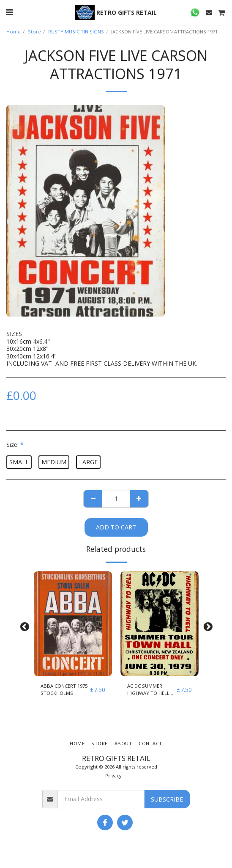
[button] (9, 12)
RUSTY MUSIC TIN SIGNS (76, 32)
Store (34, 32)
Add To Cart (116, 527)
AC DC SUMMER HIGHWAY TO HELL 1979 (148, 690)
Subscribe (167, 799)
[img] (73, 624)
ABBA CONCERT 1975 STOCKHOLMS (64, 689)
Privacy (113, 776)
